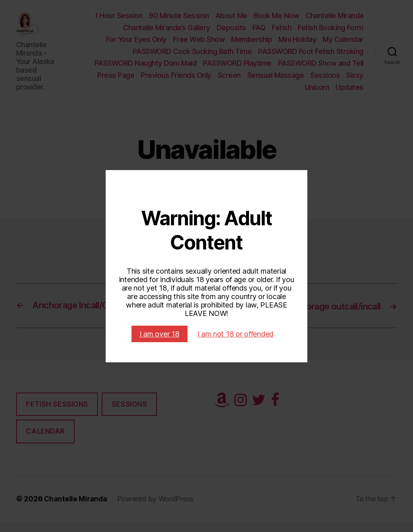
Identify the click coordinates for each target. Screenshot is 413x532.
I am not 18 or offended (235, 334)
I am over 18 (160, 334)
